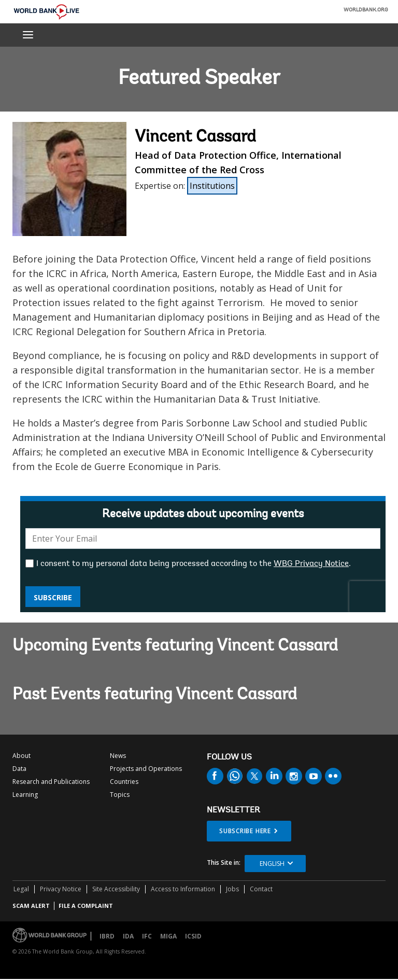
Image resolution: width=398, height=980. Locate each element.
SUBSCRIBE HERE (245, 831)
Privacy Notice (61, 889)
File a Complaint (86, 906)
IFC (147, 936)
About (22, 756)
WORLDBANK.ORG (366, 10)
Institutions (212, 186)
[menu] (28, 35)
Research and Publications (51, 782)
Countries (124, 782)
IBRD (107, 936)
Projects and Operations (146, 769)
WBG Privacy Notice (311, 564)
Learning (25, 795)
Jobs (232, 889)
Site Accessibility (116, 889)
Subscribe (53, 597)
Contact (261, 889)
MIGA (168, 936)
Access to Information (183, 889)
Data (19, 769)
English (272, 864)
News (118, 756)
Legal (21, 889)
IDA (128, 936)
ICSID (193, 936)
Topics (120, 795)
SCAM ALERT (31, 906)
